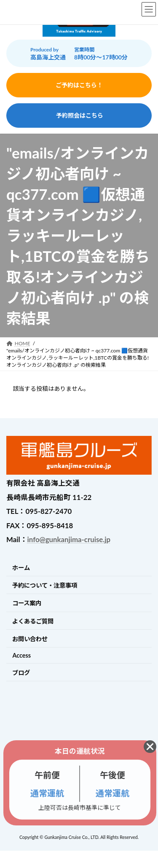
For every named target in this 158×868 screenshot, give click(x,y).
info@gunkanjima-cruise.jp (69, 539)
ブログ (21, 673)
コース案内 (27, 603)
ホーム (21, 568)
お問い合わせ (30, 639)
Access (21, 655)
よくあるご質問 (33, 621)
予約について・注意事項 (45, 585)
